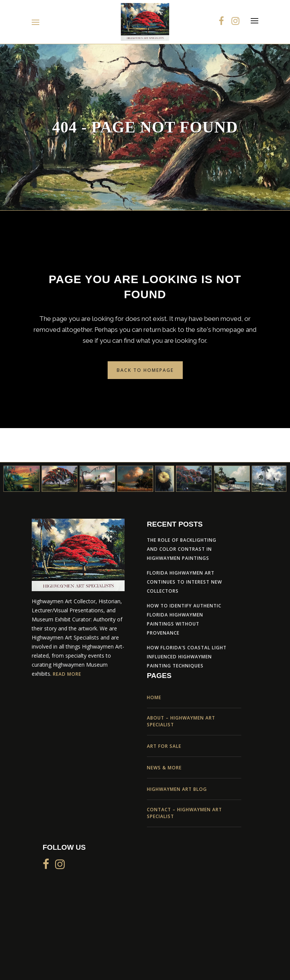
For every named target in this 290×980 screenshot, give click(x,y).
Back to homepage (145, 370)
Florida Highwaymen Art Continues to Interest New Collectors (184, 582)
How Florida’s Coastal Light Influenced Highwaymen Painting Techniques (187, 657)
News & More (164, 768)
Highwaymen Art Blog (177, 789)
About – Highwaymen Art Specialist (181, 721)
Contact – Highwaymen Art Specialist (184, 813)
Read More (67, 674)
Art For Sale (164, 746)
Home (154, 697)
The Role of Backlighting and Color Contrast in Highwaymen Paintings (182, 549)
